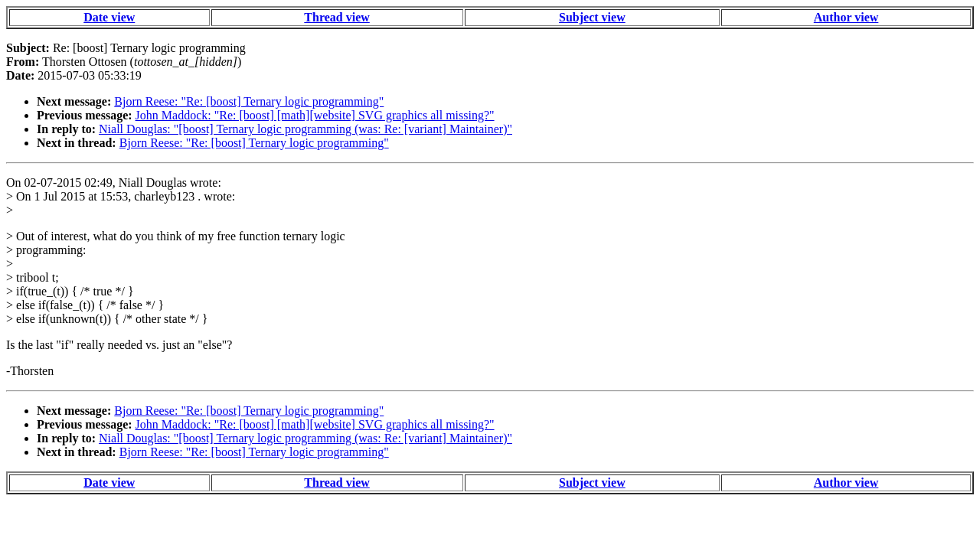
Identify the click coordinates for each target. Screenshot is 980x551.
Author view (846, 17)
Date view (109, 17)
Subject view (592, 17)
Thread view (336, 17)
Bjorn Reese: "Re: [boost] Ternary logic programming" (249, 101)
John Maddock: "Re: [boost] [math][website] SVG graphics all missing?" (315, 115)
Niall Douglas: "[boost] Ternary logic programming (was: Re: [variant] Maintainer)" (305, 129)
